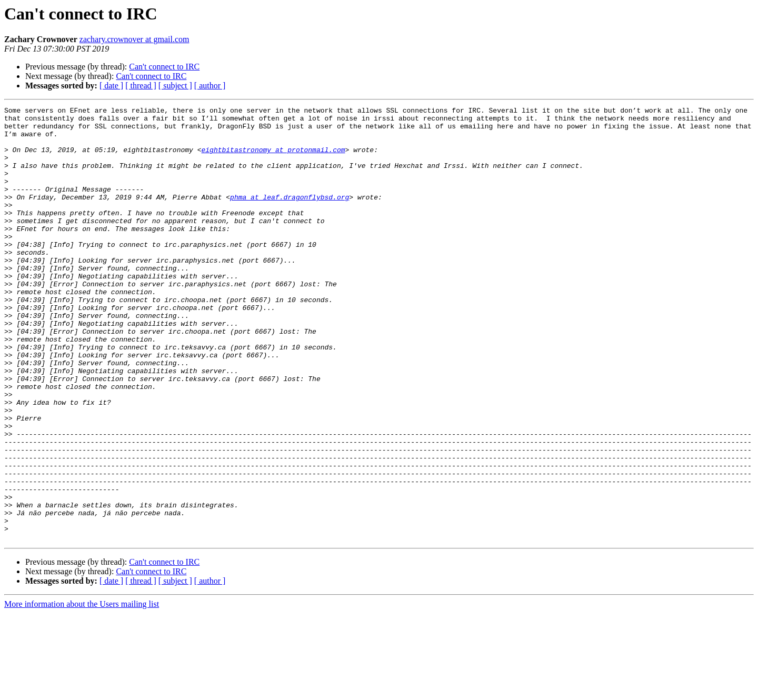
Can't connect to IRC (164, 67)
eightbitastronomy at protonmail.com (273, 159)
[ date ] (111, 86)
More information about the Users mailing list (82, 691)
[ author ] (210, 86)
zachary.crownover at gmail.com (134, 39)
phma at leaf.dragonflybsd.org (290, 216)
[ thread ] (141, 86)
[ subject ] (175, 86)
